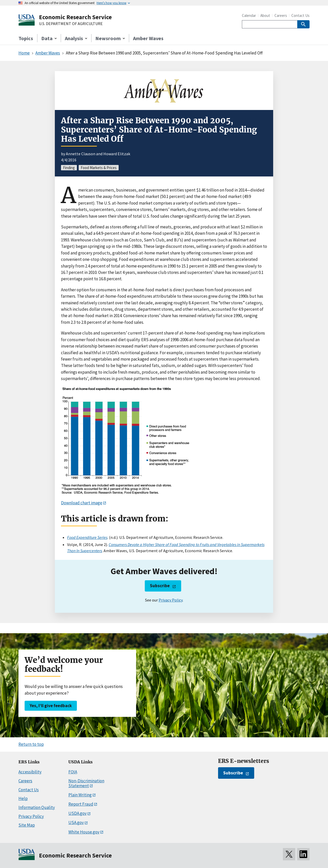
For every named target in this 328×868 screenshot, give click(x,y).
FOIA (73, 772)
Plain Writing (80, 795)
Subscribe (160, 586)
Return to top (31, 744)
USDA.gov (78, 813)
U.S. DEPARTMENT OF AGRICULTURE (71, 24)
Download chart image (82, 503)
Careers (281, 15)
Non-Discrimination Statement (86, 783)
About (265, 15)
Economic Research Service (75, 17)
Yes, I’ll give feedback (51, 706)
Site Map (27, 825)
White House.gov (84, 832)
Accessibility (30, 772)
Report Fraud (81, 804)
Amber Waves (148, 38)
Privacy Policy (171, 600)
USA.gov (76, 822)
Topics (26, 38)
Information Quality (37, 807)
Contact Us (300, 15)
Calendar (249, 15)
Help (23, 798)
